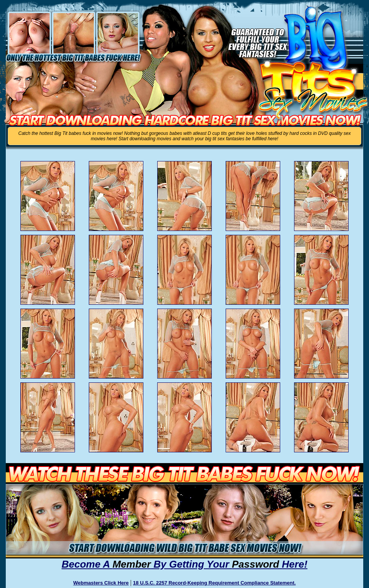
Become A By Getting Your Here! (184, 564)
